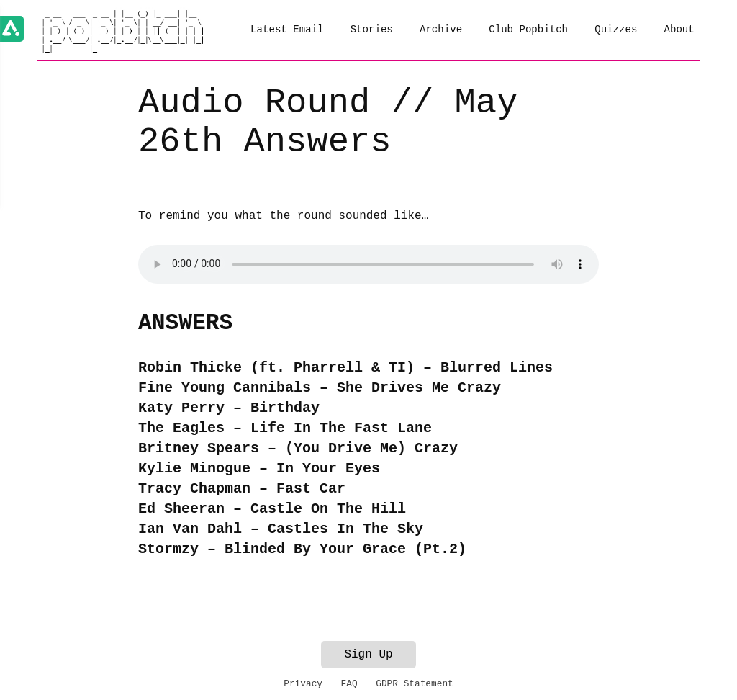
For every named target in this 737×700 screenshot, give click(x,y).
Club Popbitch (528, 30)
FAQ (349, 684)
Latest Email (287, 30)
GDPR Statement (415, 684)
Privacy (303, 684)
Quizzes (616, 30)
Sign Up (368, 655)
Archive (441, 30)
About (679, 30)
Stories (372, 30)
